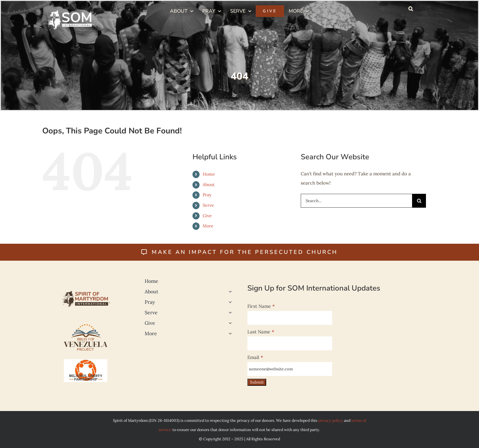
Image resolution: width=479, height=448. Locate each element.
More (208, 226)
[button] (411, 9)
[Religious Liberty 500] (86, 362)
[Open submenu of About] (229, 291)
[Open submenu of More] (229, 333)
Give (207, 216)
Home (209, 174)
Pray (207, 195)
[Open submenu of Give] (229, 323)
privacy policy (331, 420)
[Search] (419, 201)
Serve (208, 205)
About (209, 185)
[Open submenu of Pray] (229, 302)
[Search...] (357, 201)
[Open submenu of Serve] (229, 312)
